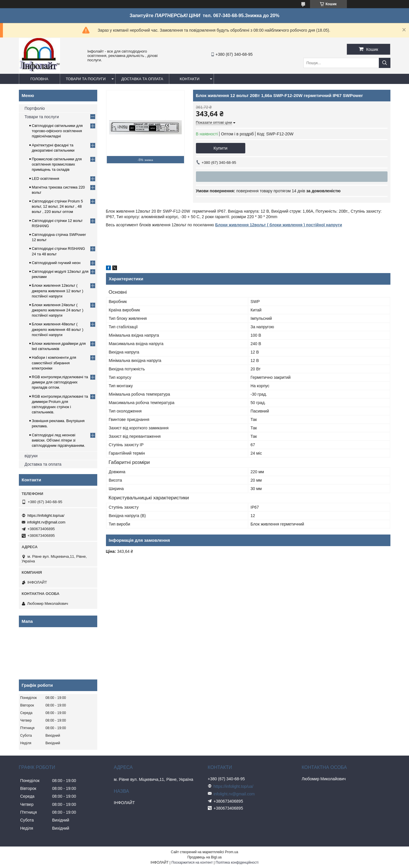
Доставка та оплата (142, 79)
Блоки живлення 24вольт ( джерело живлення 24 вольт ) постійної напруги (58, 310)
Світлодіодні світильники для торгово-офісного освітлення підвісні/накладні (57, 131)
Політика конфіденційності (237, 862)
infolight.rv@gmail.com (46, 522)
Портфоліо (35, 108)
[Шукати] (385, 63)
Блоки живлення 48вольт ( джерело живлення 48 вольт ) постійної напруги (58, 329)
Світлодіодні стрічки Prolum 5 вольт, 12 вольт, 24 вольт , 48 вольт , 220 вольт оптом (57, 206)
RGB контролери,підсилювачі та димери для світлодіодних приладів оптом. (60, 382)
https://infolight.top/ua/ (46, 515)
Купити (221, 148)
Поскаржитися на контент (192, 862)
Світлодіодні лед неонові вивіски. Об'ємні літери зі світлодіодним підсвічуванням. (59, 440)
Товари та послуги (86, 79)
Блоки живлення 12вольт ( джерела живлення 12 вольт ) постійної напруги (58, 291)
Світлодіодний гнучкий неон (56, 263)
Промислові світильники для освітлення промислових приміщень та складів (57, 164)
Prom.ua (231, 852)
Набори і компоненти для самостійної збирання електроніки (54, 363)
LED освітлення (46, 179)
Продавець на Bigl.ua (204, 857)
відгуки (31, 456)
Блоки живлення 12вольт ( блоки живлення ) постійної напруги (279, 225)
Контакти (190, 79)
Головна (39, 79)
